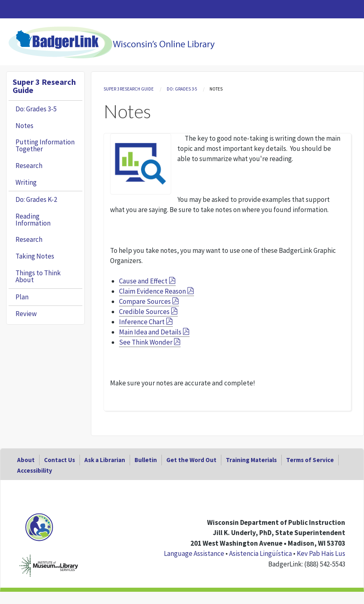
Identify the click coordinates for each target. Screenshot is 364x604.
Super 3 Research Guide (129, 89)
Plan (22, 297)
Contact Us (60, 460)
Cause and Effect (143, 281)
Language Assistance (194, 553)
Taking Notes (35, 256)
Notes (24, 126)
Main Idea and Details (150, 332)
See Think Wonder (146, 342)
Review (26, 314)
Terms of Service (310, 460)
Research (29, 166)
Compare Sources (145, 301)
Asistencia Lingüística (260, 553)
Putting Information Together (45, 145)
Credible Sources (144, 312)
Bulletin (146, 460)
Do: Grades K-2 (36, 199)
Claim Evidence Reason (152, 291)
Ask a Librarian (105, 460)
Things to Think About (38, 276)
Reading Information (33, 220)
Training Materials (251, 460)
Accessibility (35, 470)
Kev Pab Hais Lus (321, 553)
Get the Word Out (191, 460)
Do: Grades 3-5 (182, 89)
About (26, 460)
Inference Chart (142, 322)
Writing (26, 182)
